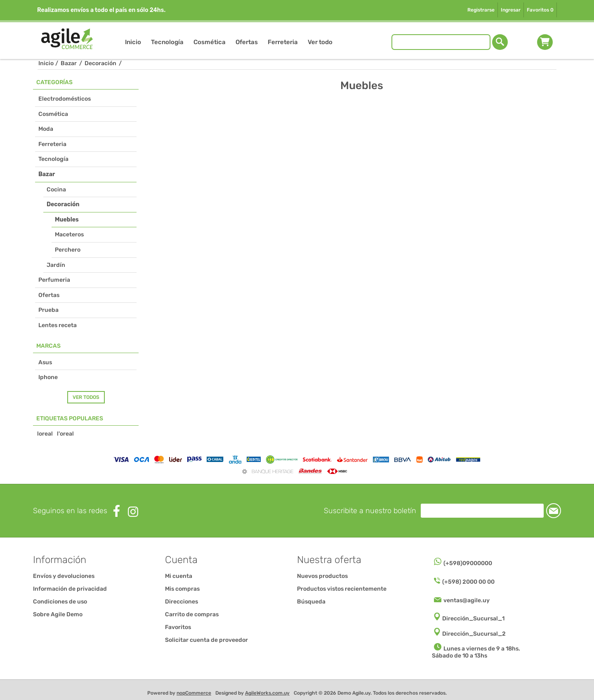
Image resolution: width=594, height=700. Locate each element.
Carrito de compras (545, 42)
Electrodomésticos (65, 99)
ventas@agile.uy (467, 600)
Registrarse (481, 10)
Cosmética (53, 114)
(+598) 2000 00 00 (468, 582)
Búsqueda (311, 602)
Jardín (56, 265)
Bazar (47, 174)
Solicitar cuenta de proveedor (206, 640)
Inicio (46, 63)
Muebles (67, 220)
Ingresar (511, 10)
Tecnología (53, 159)
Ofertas (49, 295)
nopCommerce (194, 693)
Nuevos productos (322, 576)
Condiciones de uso (60, 602)
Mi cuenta (179, 576)
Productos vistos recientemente (342, 589)
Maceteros (69, 235)
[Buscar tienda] (441, 42)
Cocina (56, 190)
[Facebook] (117, 511)
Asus (45, 362)
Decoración (63, 204)
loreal (45, 434)
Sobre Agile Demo (58, 614)
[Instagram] (133, 512)
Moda (46, 129)
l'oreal (65, 434)
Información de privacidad (70, 589)
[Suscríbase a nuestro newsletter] (482, 511)
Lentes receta (58, 325)
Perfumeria (54, 280)
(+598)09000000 (468, 563)
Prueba (48, 310)
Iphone (48, 377)
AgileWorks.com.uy (267, 693)
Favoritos (178, 627)
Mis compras (182, 589)
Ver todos (86, 397)
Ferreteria (52, 144)
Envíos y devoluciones (64, 576)
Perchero (68, 250)
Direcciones (181, 602)
